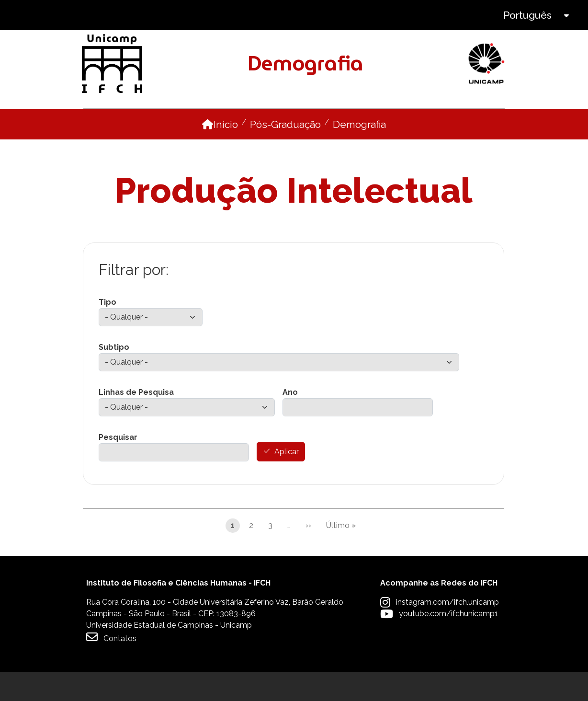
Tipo (107, 331)
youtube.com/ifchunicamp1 (448, 642)
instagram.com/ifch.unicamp (447, 631)
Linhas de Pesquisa (136, 421)
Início (226, 153)
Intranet (295, 15)
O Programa (115, 123)
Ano (290, 421)
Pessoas (179, 123)
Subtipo (114, 376)
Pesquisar (118, 466)
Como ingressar (251, 123)
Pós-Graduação (285, 153)
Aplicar (287, 481)
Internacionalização (462, 123)
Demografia (359, 153)
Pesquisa (380, 123)
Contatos (111, 666)
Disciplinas (327, 123)
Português (527, 15)
